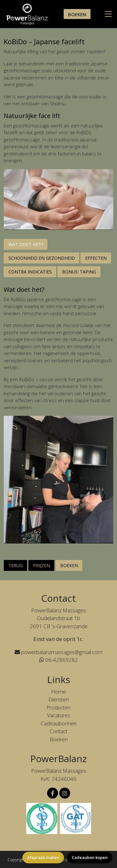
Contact (58, 731)
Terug (16, 565)
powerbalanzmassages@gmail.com (58, 652)
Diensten (59, 699)
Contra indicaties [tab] (30, 272)
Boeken (77, 14)
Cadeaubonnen (58, 723)
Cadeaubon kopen (90, 857)
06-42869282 (59, 660)
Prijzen (41, 565)
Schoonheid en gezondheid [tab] (42, 258)
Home (59, 692)
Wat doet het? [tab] (26, 244)
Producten (58, 707)
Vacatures (59, 715)
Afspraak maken (43, 857)
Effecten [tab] (96, 258)
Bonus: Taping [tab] (79, 272)
